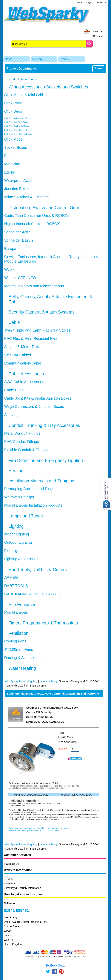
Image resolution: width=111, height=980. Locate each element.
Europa (10, 249)
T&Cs (80, 2)
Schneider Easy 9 (19, 240)
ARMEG (11, 577)
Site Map (11, 883)
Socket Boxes (16, 147)
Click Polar (13, 103)
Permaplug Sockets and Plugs (29, 489)
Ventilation (18, 633)
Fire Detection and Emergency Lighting (46, 460)
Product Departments (23, 79)
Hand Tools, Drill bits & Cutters (38, 570)
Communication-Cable (23, 363)
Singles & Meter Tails (21, 347)
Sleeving (11, 415)
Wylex (9, 270)
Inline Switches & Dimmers (26, 197)
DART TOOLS (16, 586)
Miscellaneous (16, 612)
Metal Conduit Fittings (22, 433)
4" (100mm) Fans (18, 649)
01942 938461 (16, 910)
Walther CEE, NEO (20, 278)
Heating (16, 471)
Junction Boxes (17, 189)
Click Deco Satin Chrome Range (18, 130)
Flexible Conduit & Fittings (26, 450)
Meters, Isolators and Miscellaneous (34, 286)
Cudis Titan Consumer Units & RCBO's (36, 216)
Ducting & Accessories (23, 658)
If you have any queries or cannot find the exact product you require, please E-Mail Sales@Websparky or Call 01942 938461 (39, 829)
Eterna (10, 172)
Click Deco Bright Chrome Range (18, 134)
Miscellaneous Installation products (33, 505)
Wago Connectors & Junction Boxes (34, 407)
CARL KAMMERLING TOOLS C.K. (33, 594)
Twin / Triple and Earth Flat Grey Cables (37, 330)
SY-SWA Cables (17, 355)
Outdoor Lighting (18, 542)
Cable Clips (14, 390)
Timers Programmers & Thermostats (43, 623)
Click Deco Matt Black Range (16, 122)
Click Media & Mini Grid (24, 95)
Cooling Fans (15, 641)
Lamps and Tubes (26, 516)
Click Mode (13, 139)
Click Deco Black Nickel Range (17, 126)
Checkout (98, 36)
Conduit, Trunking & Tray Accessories (44, 425)
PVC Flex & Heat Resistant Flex (31, 338)
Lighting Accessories (21, 559)
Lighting (16, 526)
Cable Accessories (26, 374)
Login (89, 2)
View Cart (98, 31)
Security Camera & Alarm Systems (42, 312)
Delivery (37, 59)
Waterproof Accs (18, 180)
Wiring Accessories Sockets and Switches (48, 87)
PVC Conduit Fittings (21, 442)
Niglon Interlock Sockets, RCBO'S (32, 224)
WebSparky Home (16, 681)
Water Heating (22, 668)
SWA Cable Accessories (24, 382)
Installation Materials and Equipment (43, 481)
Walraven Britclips (19, 497)
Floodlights (13, 551)
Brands (64, 59)
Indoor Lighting (16, 534)
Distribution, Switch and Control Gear (44, 208)
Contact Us (101, 2)
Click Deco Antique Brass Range (18, 118)
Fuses (9, 156)
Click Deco (13, 111)
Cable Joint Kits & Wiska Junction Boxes (38, 398)
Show (98, 68)
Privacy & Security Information (24, 888)
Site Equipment (23, 605)
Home (9, 59)
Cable (14, 322)
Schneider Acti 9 (18, 232)
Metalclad (12, 164)
